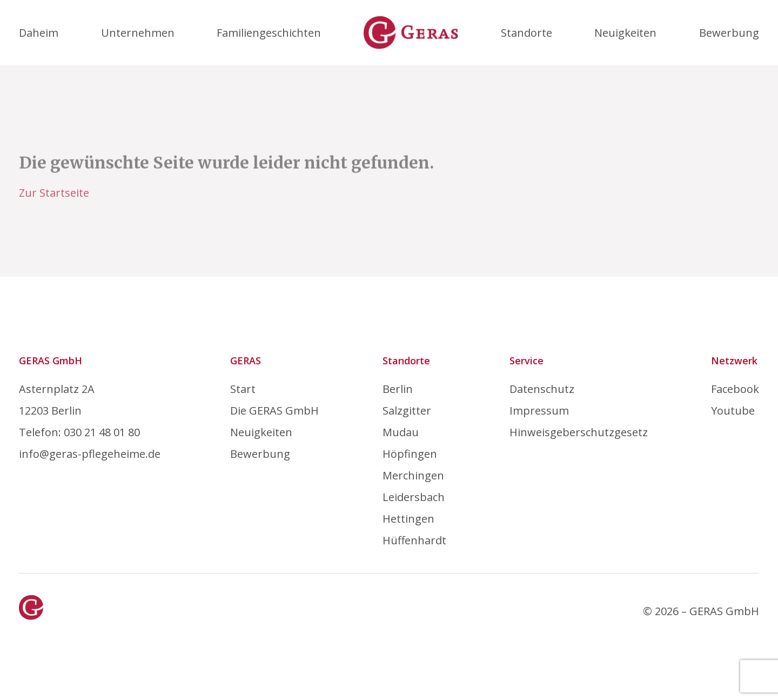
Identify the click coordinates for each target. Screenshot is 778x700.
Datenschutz (542, 389)
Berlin (398, 389)
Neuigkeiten (625, 33)
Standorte (527, 33)
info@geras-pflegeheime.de (90, 454)
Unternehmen (138, 33)
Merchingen (413, 475)
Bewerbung (729, 33)
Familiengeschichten (269, 33)
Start (243, 389)
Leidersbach (414, 497)
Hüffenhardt (414, 540)
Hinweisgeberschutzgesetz (579, 432)
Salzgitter (407, 411)
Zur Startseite (54, 193)
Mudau (401, 432)
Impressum (539, 411)
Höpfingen (410, 454)
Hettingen (408, 519)
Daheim (39, 33)
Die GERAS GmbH (274, 411)
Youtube (733, 411)
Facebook (735, 389)
